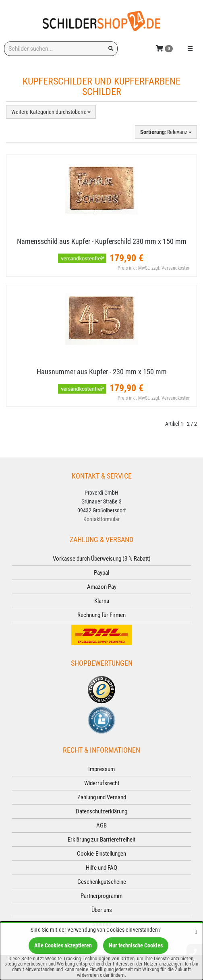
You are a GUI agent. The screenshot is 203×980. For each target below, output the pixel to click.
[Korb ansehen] (164, 48)
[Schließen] (196, 932)
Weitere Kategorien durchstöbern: (51, 112)
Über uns (102, 910)
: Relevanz (166, 132)
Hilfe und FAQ (101, 868)
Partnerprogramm (101, 896)
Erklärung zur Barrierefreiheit (101, 840)
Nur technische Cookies (136, 945)
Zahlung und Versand (102, 797)
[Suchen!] (111, 49)
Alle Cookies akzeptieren (63, 945)
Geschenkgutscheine (102, 882)
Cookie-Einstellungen (101, 854)
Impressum (101, 769)
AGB (101, 825)
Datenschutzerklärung (101, 811)
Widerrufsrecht (102, 783)
